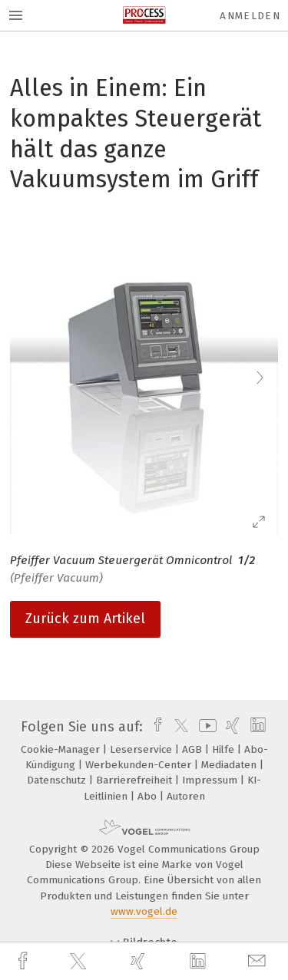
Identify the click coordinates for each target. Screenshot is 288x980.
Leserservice (142, 749)
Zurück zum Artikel (85, 619)
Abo (149, 796)
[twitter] (80, 962)
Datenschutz (58, 780)
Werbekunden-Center (140, 765)
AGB (194, 749)
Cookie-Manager (62, 749)
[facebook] (25, 961)
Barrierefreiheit (136, 780)
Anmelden (250, 16)
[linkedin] (200, 962)
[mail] (259, 961)
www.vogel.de (144, 911)
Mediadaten (230, 765)
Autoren (186, 796)
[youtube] (205, 727)
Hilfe (225, 749)
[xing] (140, 961)
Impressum (211, 780)
